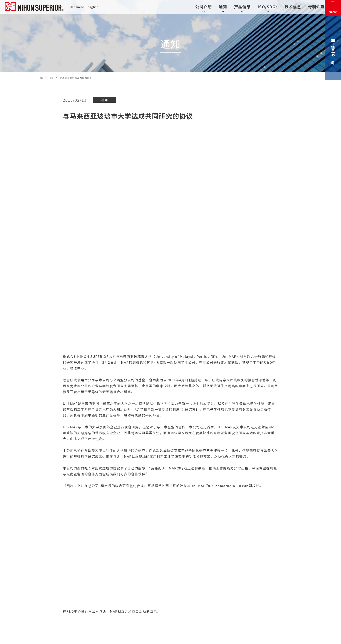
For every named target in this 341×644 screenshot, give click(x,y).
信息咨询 (333, 48)
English (94, 8)
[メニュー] (333, 8)
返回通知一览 (170, 499)
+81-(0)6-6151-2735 (139, 610)
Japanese (78, 8)
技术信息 (286, 7)
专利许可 (310, 7)
